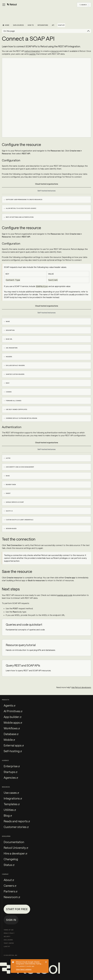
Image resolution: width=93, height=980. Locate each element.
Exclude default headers (15, 365)
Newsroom (12, 897)
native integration (32, 51)
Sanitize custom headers (15, 374)
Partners (10, 891)
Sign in (11, 920)
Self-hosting (13, 751)
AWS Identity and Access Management (20, 467)
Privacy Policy (9, 933)
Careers (10, 886)
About (9, 880)
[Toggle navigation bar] (9, 5)
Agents (9, 705)
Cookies (9, 392)
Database (11, 734)
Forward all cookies (14, 401)
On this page (9, 31)
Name (8, 321)
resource (55, 51)
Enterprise (12, 766)
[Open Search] (85, 5)
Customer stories (16, 827)
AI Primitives (13, 711)
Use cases (11, 793)
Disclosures (8, 940)
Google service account (15, 502)
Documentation (14, 842)
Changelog (11, 859)
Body (8, 383)
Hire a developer (15, 853)
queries (32, 54)
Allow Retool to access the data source (21, 208)
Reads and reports (17, 821)
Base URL (9, 339)
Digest (8, 493)
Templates (12, 804)
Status (9, 865)
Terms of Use (9, 930)
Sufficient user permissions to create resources (24, 200)
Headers (9, 357)
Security (7, 937)
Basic (8, 476)
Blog (8, 815)
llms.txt (7, 946)
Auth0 (8, 458)
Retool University (16, 848)
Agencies (11, 778)
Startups (10, 772)
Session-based (11, 529)
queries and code (65, 595)
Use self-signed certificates (16, 409)
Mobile (9, 740)
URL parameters (12, 348)
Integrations (13, 798)
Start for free (17, 909)
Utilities (10, 810)
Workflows (12, 728)
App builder (12, 717)
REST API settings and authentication (20, 217)
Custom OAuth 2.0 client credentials (20, 520)
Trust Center (9, 943)
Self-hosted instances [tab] (46, 191)
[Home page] (6, 25)
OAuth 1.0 (9, 511)
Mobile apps (13, 723)
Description (10, 330)
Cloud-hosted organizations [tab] (47, 184)
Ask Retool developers (81, 687)
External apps (14, 745)
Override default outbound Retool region (21, 418)
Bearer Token (11, 485)
